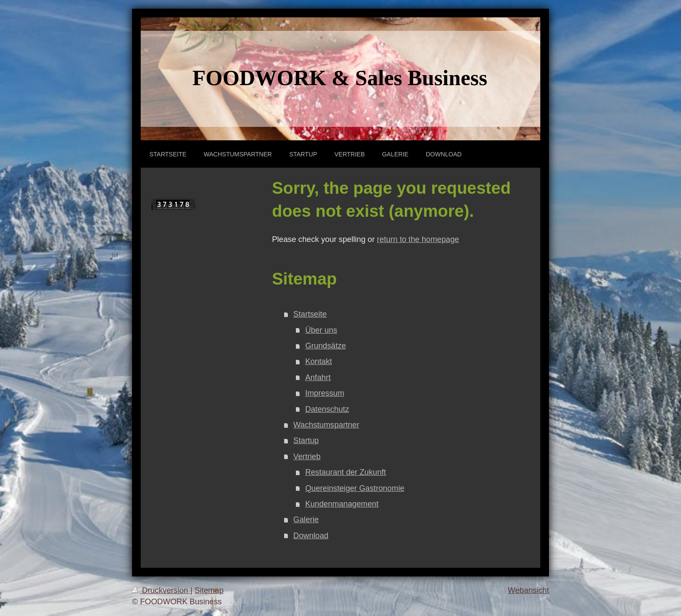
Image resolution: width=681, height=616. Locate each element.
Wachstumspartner (326, 425)
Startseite (310, 314)
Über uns (321, 330)
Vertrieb (307, 457)
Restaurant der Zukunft (346, 472)
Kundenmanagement (342, 504)
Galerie (306, 520)
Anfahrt (318, 378)
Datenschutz (327, 409)
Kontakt (319, 361)
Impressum (325, 393)
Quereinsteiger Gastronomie (355, 488)
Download (311, 536)
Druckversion (161, 590)
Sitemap (209, 590)
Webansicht (528, 590)
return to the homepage (418, 239)
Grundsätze (326, 346)
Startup (306, 440)
